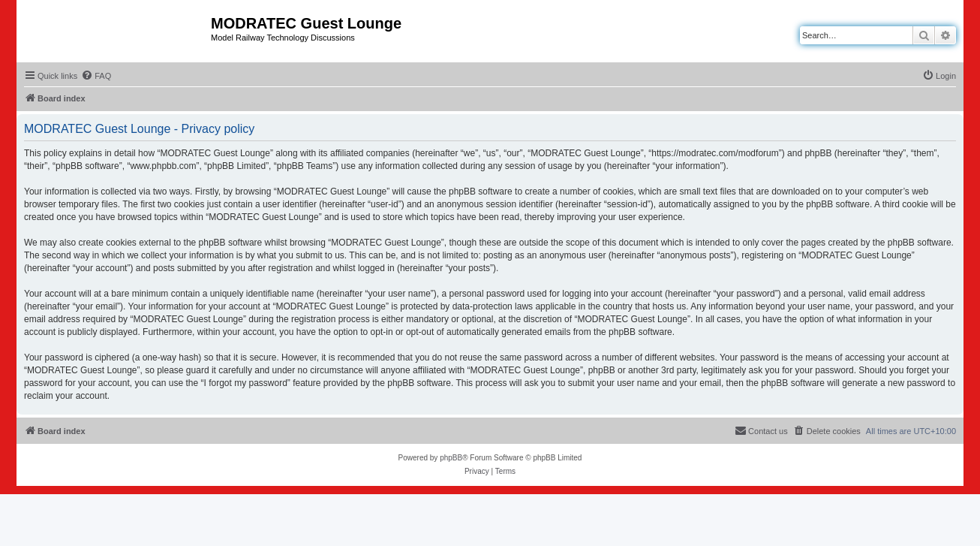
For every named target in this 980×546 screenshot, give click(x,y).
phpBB (451, 458)
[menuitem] (96, 76)
